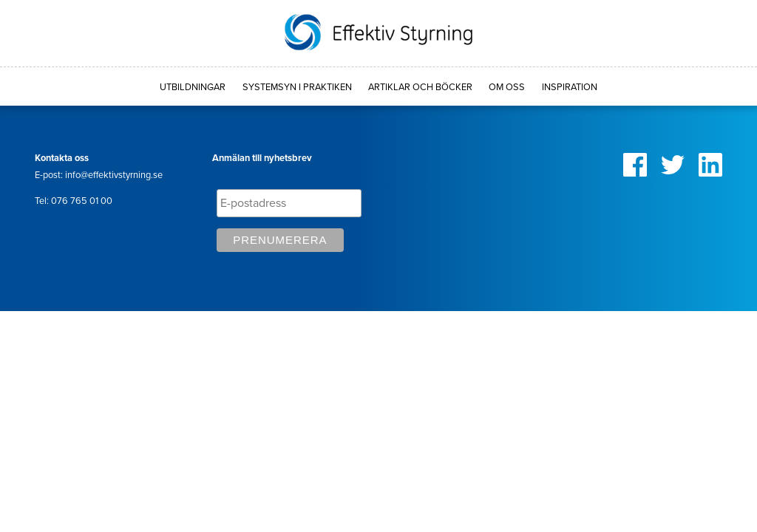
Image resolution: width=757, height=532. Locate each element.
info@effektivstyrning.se (114, 175)
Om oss (507, 87)
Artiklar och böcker (420, 87)
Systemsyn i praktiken (297, 87)
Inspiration (570, 87)
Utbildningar (193, 87)
